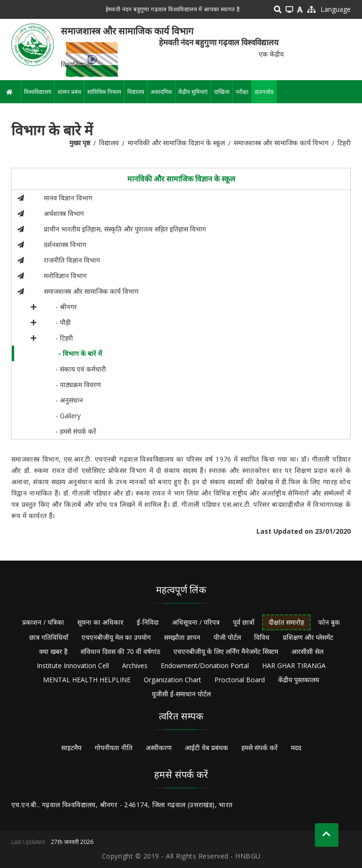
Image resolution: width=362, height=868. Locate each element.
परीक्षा (242, 92)
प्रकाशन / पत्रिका (43, 622)
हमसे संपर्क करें (259, 748)
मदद (296, 748)
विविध (262, 637)
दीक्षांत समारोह (286, 622)
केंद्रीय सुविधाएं (193, 92)
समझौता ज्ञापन (182, 637)
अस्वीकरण (159, 748)
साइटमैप (71, 748)
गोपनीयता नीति (114, 748)
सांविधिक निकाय (104, 92)
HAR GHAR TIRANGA (294, 665)
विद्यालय (136, 92)
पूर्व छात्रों (244, 622)
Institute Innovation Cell (73, 665)
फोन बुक (329, 622)
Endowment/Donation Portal (205, 665)
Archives (135, 665)
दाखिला (222, 92)
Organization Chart (173, 680)
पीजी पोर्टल (227, 637)
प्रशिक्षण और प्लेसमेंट (308, 637)
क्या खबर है (53, 651)
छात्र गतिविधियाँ (49, 637)
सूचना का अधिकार (100, 622)
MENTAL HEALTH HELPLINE (87, 680)
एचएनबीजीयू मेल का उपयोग (116, 637)
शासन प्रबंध (69, 92)
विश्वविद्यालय (38, 92)
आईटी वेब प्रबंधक (206, 748)
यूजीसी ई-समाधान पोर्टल (181, 694)
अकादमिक (161, 92)
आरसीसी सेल (307, 651)
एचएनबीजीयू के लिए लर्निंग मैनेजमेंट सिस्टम (226, 651)
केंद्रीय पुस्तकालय (299, 680)
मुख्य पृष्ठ (80, 143)
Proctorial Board (240, 680)
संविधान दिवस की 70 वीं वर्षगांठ (120, 651)
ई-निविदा (148, 622)
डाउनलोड (264, 92)
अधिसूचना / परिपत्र (196, 622)
